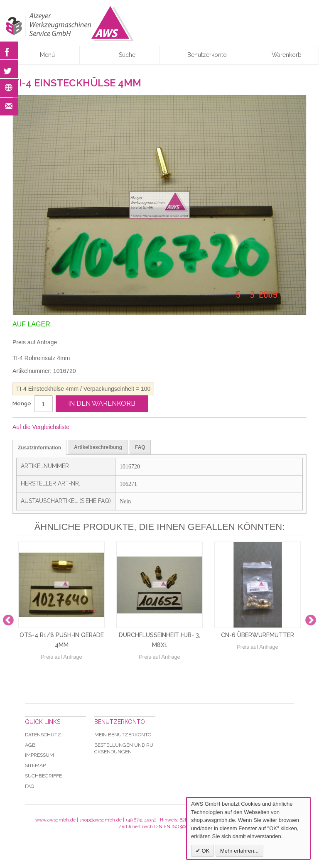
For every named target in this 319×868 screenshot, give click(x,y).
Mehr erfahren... (239, 851)
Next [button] (311, 620)
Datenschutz (43, 735)
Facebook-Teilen (103, 427)
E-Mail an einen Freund (87, 427)
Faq (29, 786)
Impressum (39, 755)
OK (205, 851)
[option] (61, 620)
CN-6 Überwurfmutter (258, 635)
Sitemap (35, 765)
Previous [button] (8, 620)
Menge (22, 403)
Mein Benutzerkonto (123, 735)
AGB (30, 745)
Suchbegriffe (43, 776)
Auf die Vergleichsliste (41, 427)
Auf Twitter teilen (120, 427)
